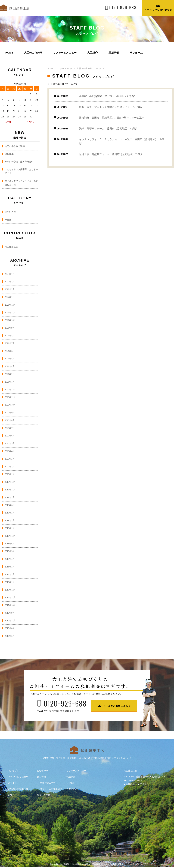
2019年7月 (10, 497)
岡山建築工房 (11, 247)
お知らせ (12, 795)
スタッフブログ (65, 68)
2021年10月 (10, 320)
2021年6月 (10, 351)
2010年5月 (10, 636)
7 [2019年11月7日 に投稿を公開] (19, 100)
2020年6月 (10, 436)
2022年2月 (10, 289)
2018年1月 (10, 582)
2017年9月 (10, 613)
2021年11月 (10, 313)
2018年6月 (10, 544)
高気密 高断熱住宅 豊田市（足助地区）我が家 (107, 96)
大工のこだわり (33, 53)
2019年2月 (10, 521)
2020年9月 (10, 413)
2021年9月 (10, 328)
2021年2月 (10, 374)
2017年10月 (10, 605)
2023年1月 (10, 274)
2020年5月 (10, 443)
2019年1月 (10, 528)
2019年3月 (10, 513)
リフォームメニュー (65, 53)
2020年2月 (10, 467)
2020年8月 (10, 420)
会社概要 (130, 784)
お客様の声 (42, 771)
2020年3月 (10, 459)
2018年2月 (10, 574)
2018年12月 (10, 536)
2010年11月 (10, 621)
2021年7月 (10, 343)
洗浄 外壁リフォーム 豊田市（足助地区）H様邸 (108, 129)
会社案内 (71, 783)
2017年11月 (10, 598)
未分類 (8, 220)
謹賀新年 (9, 154)
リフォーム (136, 53)
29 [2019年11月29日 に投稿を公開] (25, 117)
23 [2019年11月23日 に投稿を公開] (31, 111)
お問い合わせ (73, 789)
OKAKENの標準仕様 (18, 789)
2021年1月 (10, 382)
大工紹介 (93, 53)
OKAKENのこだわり (18, 777)
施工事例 (41, 777)
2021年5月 (10, 359)
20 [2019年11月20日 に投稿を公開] (14, 111)
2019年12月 (10, 482)
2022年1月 (10, 297)
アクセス (145, 784)
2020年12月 (10, 390)
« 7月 (8, 122)
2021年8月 (10, 336)
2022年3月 (10, 282)
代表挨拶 (71, 777)
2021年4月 (10, 366)
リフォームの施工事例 (51, 789)
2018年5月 (10, 551)
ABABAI (120, 864)
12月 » (31, 122)
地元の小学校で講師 (15, 146)
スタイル (12, 783)
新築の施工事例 (48, 783)
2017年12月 (10, 590)
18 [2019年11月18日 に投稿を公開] (3, 111)
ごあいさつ (10, 212)
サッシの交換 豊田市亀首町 (19, 162)
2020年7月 (10, 428)
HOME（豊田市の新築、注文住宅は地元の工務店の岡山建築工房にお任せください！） (87, 758)
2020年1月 (10, 474)
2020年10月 (10, 405)
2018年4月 (10, 559)
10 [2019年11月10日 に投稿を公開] (37, 100)
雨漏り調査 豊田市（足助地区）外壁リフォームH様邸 (110, 107)
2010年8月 (10, 628)
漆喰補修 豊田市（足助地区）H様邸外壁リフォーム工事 (112, 118)
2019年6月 (10, 505)
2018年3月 (10, 567)
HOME (9, 53)
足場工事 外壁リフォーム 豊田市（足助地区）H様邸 (110, 154)
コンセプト (13, 771)
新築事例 (114, 53)
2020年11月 (10, 397)
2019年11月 (10, 490)
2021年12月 (10, 305)
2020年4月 (10, 451)
